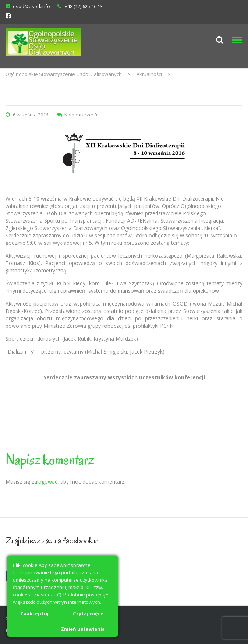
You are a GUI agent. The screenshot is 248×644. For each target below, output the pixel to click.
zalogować (45, 482)
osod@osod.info (31, 6)
